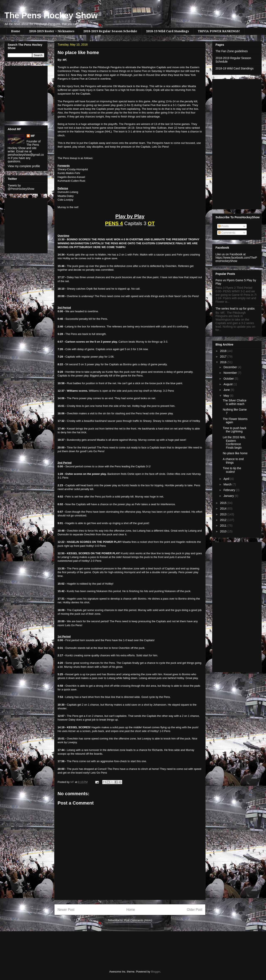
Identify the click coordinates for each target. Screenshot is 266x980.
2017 (224, 357)
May (227, 396)
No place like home (235, 453)
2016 (224, 362)
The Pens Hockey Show (51, 15)
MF (33, 136)
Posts (223, 226)
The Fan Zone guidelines (232, 51)
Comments (227, 233)
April (227, 479)
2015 (224, 503)
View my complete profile (24, 166)
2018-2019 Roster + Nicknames (52, 31)
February (230, 490)
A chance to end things (233, 461)
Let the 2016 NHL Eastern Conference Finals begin (234, 442)
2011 (224, 526)
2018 (224, 351)
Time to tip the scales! (232, 470)
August (228, 384)
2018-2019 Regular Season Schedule (110, 31)
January (229, 496)
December (230, 367)
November (230, 373)
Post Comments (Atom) (138, 920)
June (227, 390)
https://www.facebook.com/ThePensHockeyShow (236, 259)
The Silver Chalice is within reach (235, 402)
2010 (224, 531)
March (228, 484)
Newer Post (66, 910)
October (229, 379)
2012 (224, 520)
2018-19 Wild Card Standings (167, 31)
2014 (224, 509)
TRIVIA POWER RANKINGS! (219, 31)
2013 (224, 514)
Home (16, 31)
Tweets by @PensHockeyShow (21, 187)
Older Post (195, 910)
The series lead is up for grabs (235, 309)
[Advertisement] (20, 92)
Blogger (155, 972)
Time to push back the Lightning (235, 430)
